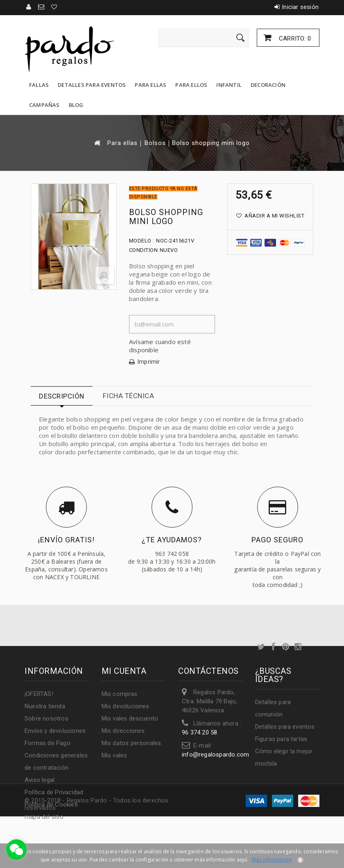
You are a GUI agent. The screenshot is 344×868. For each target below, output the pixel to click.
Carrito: (294, 39)
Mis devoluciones (126, 706)
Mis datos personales (131, 743)
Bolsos (155, 143)
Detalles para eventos (92, 85)
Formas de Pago (48, 743)
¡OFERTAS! (39, 694)
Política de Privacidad (54, 792)
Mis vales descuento (130, 718)
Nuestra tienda (45, 706)
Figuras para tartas (281, 739)
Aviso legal (40, 780)
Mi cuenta (124, 671)
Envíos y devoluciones (55, 731)
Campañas (44, 105)
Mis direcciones (123, 731)
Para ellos (191, 85)
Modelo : (142, 241)
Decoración (268, 85)
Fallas (39, 85)
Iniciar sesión (300, 7)
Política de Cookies (51, 805)
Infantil (229, 85)
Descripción (62, 396)
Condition (144, 250)
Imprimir (149, 362)
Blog (76, 105)
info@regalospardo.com (215, 755)
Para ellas (150, 85)
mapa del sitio (44, 817)
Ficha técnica (129, 396)
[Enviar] (240, 38)
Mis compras (120, 694)
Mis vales (114, 755)
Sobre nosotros (46, 718)
